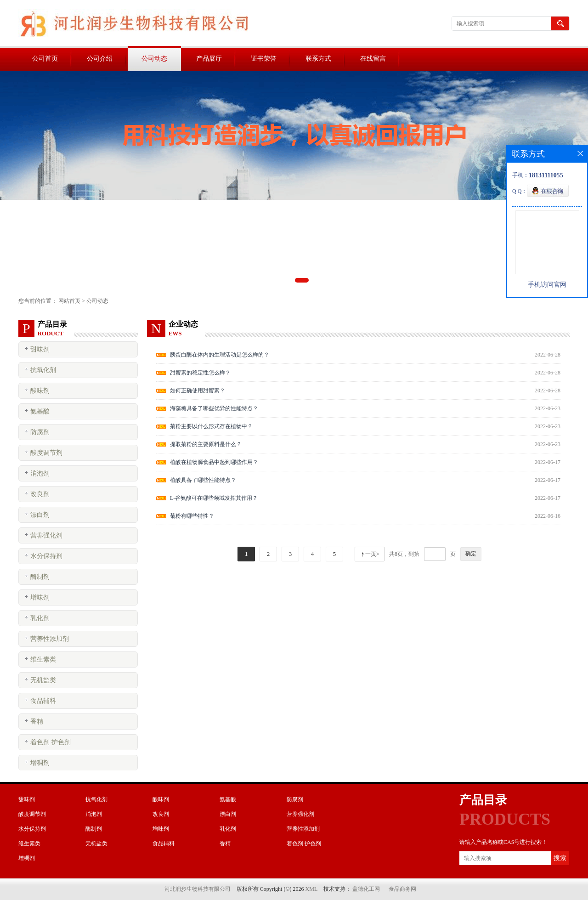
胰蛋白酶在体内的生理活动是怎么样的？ (220, 355)
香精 (37, 722)
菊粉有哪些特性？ (192, 516)
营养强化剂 (46, 535)
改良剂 (40, 494)
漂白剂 (40, 515)
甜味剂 (40, 349)
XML (312, 889)
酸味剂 (40, 391)
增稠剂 (40, 763)
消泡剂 (40, 473)
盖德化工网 (366, 889)
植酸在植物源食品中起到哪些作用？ (214, 462)
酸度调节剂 (46, 453)
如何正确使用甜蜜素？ (198, 391)
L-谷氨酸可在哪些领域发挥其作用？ (214, 498)
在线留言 (373, 59)
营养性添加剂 (50, 639)
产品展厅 (209, 59)
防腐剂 (40, 432)
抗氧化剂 (43, 370)
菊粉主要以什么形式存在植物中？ (211, 426)
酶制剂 (40, 577)
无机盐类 (43, 680)
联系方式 (318, 59)
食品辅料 (43, 701)
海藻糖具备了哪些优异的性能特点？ (214, 408)
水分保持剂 (46, 556)
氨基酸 (40, 411)
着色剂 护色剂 (51, 742)
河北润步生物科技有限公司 (198, 889)
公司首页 (45, 59)
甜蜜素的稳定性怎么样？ (200, 373)
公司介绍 (100, 59)
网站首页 (69, 301)
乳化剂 (40, 618)
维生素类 (43, 659)
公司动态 (154, 59)
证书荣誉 (264, 59)
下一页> (370, 554)
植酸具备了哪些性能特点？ (203, 480)
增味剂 (40, 597)
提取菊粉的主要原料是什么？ (206, 444)
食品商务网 (402, 889)
